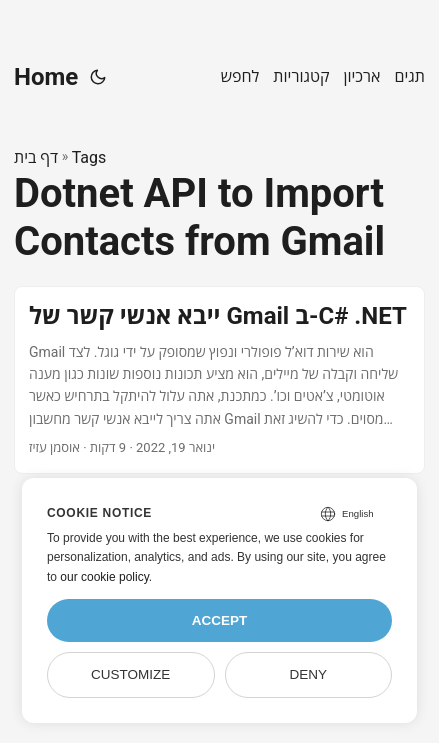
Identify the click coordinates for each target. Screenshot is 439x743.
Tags (89, 157)
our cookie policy (104, 577)
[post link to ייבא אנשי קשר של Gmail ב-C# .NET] (219, 380)
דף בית (36, 157)
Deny (309, 674)
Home (46, 77)
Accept (220, 620)
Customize (130, 674)
